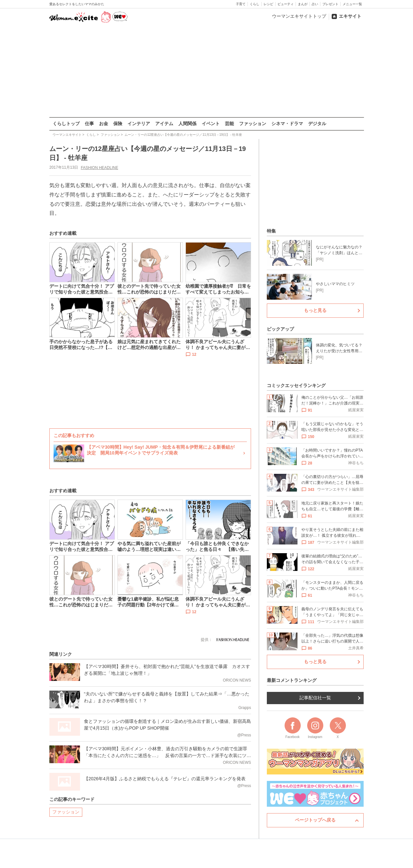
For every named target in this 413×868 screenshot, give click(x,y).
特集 (271, 231)
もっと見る (315, 310)
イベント (211, 124)
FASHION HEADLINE (99, 167)
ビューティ (286, 4)
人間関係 (187, 124)
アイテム (164, 124)
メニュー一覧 (352, 4)
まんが (303, 4)
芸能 (229, 124)
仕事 (89, 124)
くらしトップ (66, 124)
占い (315, 4)
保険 (118, 124)
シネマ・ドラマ (287, 124)
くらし (255, 4)
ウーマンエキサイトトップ (299, 16)
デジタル (317, 124)
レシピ (268, 4)
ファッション (253, 124)
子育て (241, 4)
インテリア (139, 124)
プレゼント (330, 4)
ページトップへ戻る (315, 820)
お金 (104, 124)
